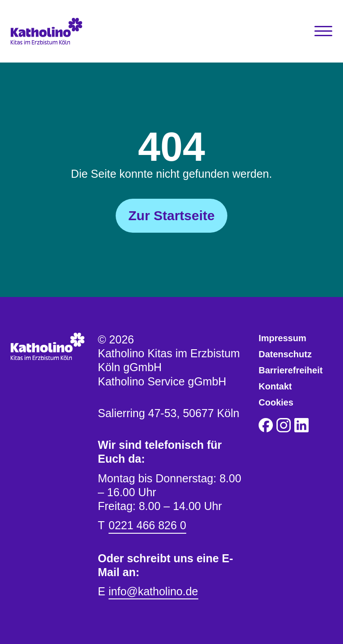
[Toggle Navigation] (323, 31)
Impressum (282, 338)
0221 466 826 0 (147, 525)
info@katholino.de (153, 591)
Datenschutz (285, 354)
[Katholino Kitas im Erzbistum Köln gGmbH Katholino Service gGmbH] (51, 31)
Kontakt (275, 386)
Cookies (276, 402)
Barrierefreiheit (291, 370)
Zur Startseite (171, 215)
